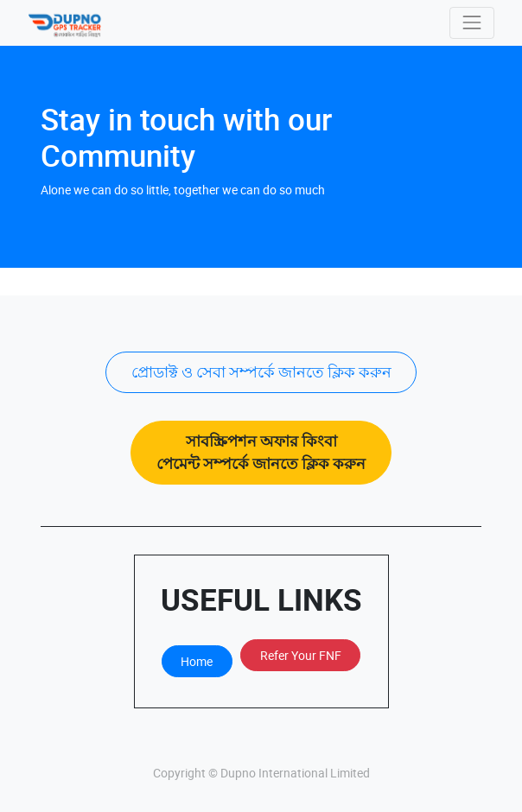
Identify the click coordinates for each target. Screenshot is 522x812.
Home (197, 661)
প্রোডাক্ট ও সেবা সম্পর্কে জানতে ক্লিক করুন (261, 372)
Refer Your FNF (301, 655)
